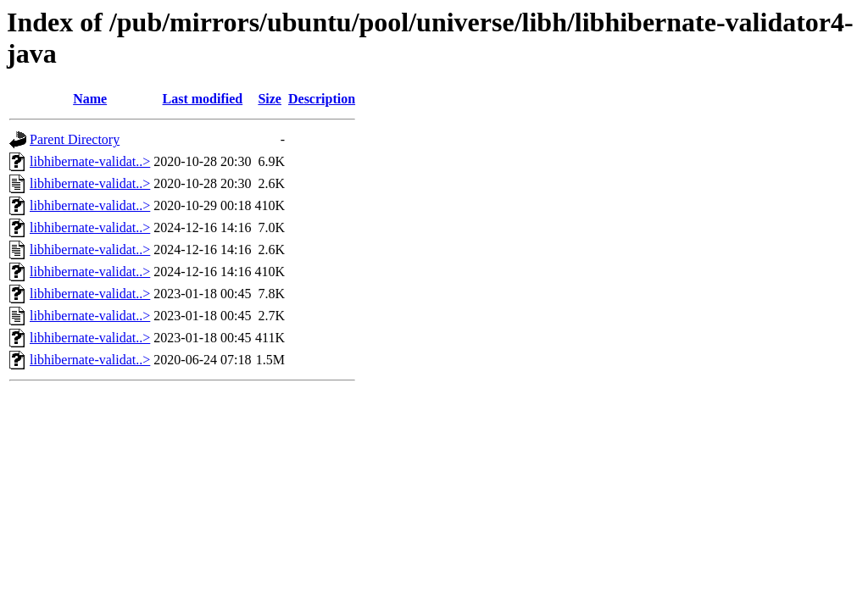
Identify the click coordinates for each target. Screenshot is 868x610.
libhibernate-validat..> (90, 161)
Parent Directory (75, 139)
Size (270, 99)
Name (90, 99)
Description (322, 99)
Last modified (203, 99)
